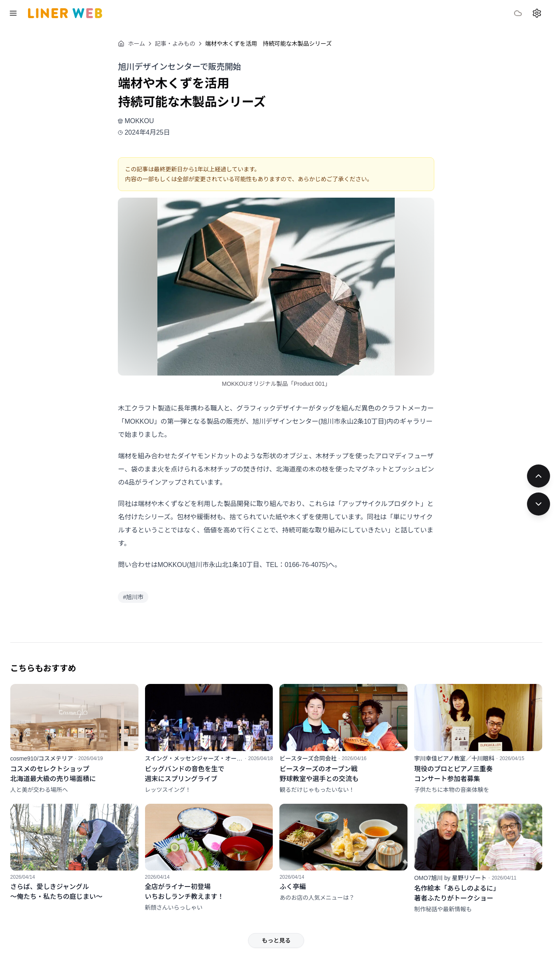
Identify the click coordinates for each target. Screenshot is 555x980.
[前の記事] (539, 476)
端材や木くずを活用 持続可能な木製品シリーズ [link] (280, 44)
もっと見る (288, 935)
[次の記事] (539, 504)
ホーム (143, 44)
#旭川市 (145, 597)
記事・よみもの (187, 44)
